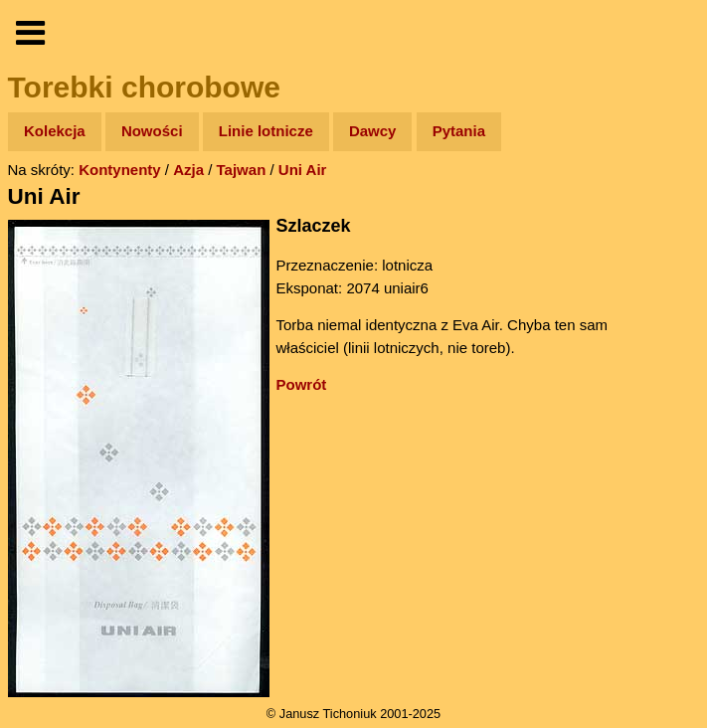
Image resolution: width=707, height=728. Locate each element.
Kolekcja (55, 131)
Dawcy (373, 131)
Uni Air (303, 170)
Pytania (459, 131)
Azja (188, 170)
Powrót (302, 384)
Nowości (152, 131)
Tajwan (242, 170)
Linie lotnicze (266, 131)
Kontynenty (120, 170)
